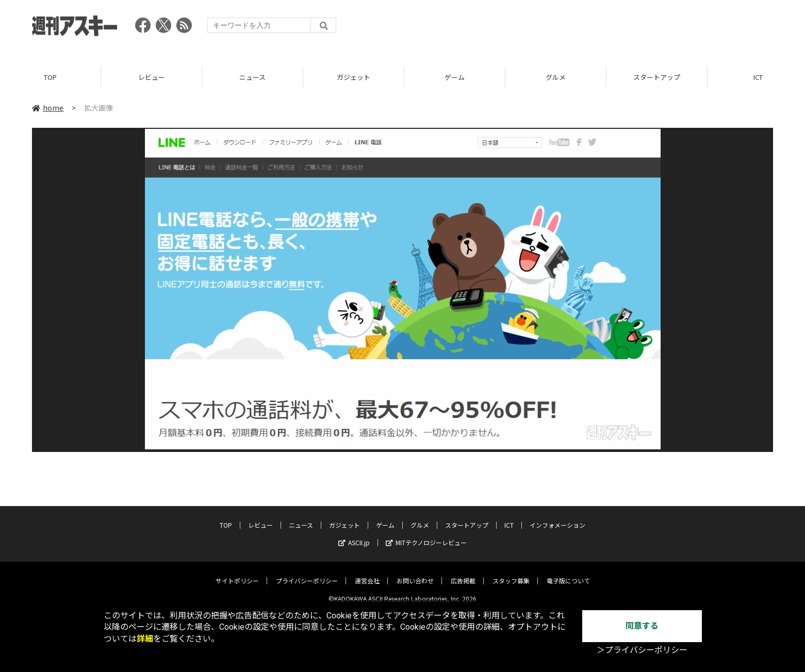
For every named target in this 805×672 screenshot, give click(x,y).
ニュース (252, 77)
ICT (509, 517)
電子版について (568, 573)
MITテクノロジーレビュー (426, 535)
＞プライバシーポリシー (642, 650)
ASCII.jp (354, 535)
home (48, 108)
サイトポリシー (237, 573)
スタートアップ (657, 77)
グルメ (556, 77)
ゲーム (455, 77)
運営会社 (367, 573)
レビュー (152, 77)
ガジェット (354, 77)
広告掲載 (463, 573)
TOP (50, 77)
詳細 (145, 639)
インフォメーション (557, 517)
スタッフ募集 (511, 573)
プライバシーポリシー (307, 573)
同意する (642, 626)
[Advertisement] (585, 28)
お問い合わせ (415, 573)
